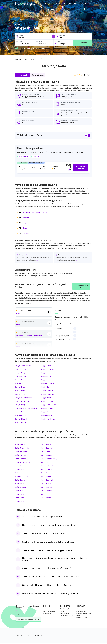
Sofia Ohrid (19, 469)
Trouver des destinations (59, 4)
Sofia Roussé (46, 483)
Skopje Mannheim (22, 401)
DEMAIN (36, 157)
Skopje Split (20, 383)
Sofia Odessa (20, 487)
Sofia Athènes (20, 455)
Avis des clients (81, 611)
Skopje (25, 97)
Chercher (82, 43)
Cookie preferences (66, 615)
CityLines (26, 233)
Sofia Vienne (20, 473)
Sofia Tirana (20, 466)
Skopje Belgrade (47, 369)
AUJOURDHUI (24, 157)
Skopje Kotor (46, 376)
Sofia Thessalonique (23, 448)
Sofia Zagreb (20, 480)
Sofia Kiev (19, 491)
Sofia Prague (46, 476)
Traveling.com (37, 635)
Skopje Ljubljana (47, 408)
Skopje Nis (45, 380)
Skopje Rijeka (20, 387)
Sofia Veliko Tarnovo (23, 462)
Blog (71, 4)
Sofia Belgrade (21, 452)
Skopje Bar (45, 387)
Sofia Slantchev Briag (49, 459)
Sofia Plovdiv (46, 444)
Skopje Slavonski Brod (23, 398)
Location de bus (82, 618)
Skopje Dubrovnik (47, 373)
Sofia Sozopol (21, 459)
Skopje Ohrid (46, 366)
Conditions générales (67, 609)
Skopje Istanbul (21, 419)
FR (76, 4)
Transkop (26, 218)
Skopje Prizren (21, 422)
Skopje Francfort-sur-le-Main (26, 408)
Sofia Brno (45, 494)
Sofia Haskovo (21, 498)
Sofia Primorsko (47, 473)
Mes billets (87, 4)
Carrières (80, 609)
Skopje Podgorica (22, 373)
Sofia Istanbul (20, 444)
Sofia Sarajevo (47, 469)
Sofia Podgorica (21, 476)
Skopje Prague (21, 405)
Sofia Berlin (20, 483)
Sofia (63, 97)
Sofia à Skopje (38, 75)
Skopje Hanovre (47, 401)
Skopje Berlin (46, 398)
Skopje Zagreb (21, 376)
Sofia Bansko (20, 494)
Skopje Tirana (20, 369)
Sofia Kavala (46, 498)
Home (40, 4)
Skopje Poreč (20, 390)
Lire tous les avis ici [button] (81, 286)
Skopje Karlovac (21, 415)
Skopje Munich (46, 412)
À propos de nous (49, 611)
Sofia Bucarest (46, 455)
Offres (46, 4)
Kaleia (25, 228)
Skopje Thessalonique (23, 366)
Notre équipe (47, 613)
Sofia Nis (44, 462)
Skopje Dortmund (48, 390)
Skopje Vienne (46, 415)
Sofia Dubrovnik (47, 480)
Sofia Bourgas (46, 448)
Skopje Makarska (47, 394)
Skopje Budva (20, 380)
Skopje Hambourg (48, 419)
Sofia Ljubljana (46, 487)
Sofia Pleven (20, 501)
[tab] (53, 168)
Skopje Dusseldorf (22, 412)
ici (37, 260)
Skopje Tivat (20, 394)
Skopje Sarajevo (47, 383)
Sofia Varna (45, 452)
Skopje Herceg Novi (48, 405)
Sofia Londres (46, 491)
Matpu (25, 223)
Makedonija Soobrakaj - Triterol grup (36, 212)
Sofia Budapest (47, 466)
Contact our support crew (28, 619)
